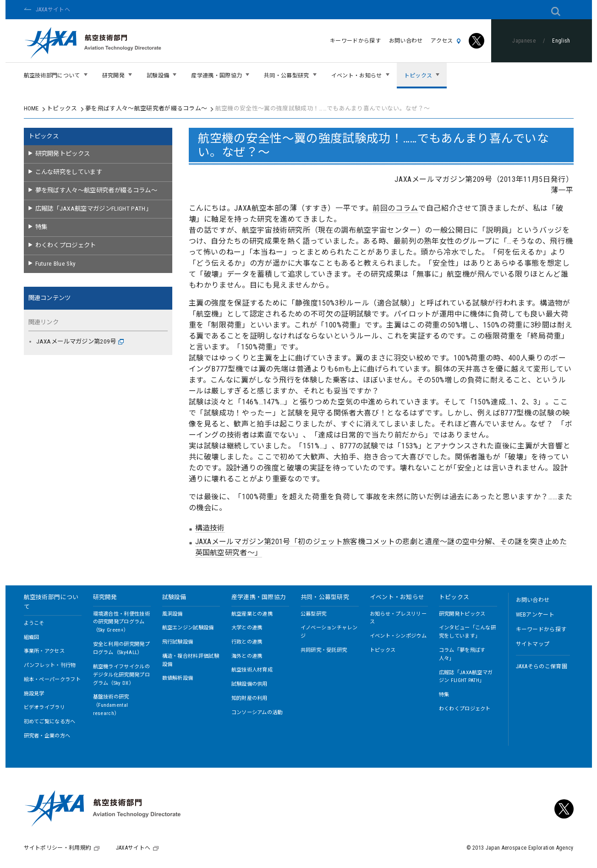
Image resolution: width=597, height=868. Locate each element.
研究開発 (105, 597)
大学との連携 (247, 628)
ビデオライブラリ (45, 707)
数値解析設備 (178, 678)
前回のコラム (395, 208)
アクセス (446, 41)
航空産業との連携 (252, 614)
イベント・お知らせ (397, 597)
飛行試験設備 (178, 642)
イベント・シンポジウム (398, 636)
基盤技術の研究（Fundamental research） (111, 705)
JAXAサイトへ (53, 10)
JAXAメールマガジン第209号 (80, 341)
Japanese (524, 41)
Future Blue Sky (56, 264)
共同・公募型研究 (325, 597)
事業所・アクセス (44, 651)
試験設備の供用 (249, 684)
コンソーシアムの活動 (257, 712)
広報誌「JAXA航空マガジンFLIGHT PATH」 (93, 209)
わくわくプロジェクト (66, 245)
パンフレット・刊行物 (50, 665)
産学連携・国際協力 (259, 597)
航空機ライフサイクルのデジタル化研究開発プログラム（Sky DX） (122, 675)
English (561, 41)
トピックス (62, 108)
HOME (31, 108)
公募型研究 (314, 614)
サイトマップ (533, 644)
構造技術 (210, 528)
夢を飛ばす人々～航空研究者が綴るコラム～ (146, 108)
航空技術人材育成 (252, 670)
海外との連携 (247, 656)
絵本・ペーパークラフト (52, 680)
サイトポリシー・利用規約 (58, 848)
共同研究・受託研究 (324, 650)
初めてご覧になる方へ (50, 722)
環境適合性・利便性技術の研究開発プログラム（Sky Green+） (122, 622)
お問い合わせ (406, 41)
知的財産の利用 (249, 698)
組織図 (32, 637)
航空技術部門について (51, 602)
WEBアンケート (535, 615)
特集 (41, 227)
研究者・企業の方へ (47, 736)
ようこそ (34, 623)
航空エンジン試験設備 (188, 628)
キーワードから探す (355, 41)
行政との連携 (247, 642)
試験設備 (174, 597)
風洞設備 (173, 614)
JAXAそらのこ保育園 (542, 666)
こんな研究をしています (69, 172)
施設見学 (34, 694)
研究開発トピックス (63, 154)
